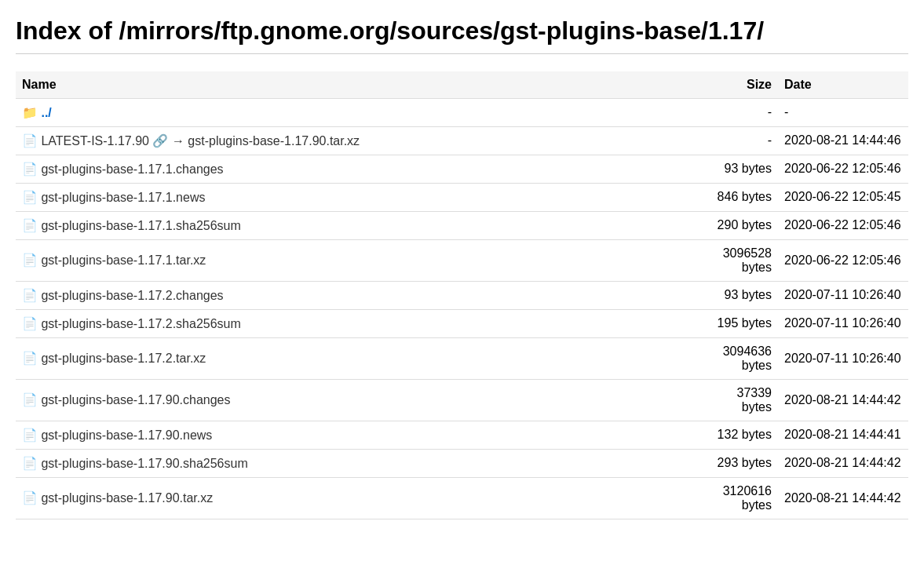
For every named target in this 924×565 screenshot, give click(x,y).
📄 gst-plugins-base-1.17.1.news (113, 197)
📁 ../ (37, 113)
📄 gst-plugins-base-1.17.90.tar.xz (117, 498)
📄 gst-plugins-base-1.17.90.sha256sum (135, 463)
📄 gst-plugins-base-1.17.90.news (117, 435)
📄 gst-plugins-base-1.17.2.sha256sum (131, 324)
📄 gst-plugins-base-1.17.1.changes (123, 169)
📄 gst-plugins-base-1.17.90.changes (126, 400)
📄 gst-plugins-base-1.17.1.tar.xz (114, 260)
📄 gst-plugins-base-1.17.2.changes (123, 295)
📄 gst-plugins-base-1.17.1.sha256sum (131, 226)
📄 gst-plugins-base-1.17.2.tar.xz (114, 358)
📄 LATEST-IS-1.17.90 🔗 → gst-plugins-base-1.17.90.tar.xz (191, 141)
